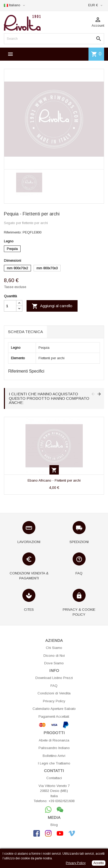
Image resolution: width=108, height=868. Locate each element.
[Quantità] (10, 306)
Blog (54, 825)
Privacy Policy (54, 701)
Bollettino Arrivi (54, 756)
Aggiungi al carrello (52, 306)
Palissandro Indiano (54, 748)
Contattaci (54, 778)
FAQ (54, 686)
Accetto (99, 863)
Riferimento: (13, 232)
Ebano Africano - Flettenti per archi (54, 480)
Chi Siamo (54, 648)
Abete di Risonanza (54, 740)
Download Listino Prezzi (54, 678)
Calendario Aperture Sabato (54, 709)
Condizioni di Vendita (54, 693)
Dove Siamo (54, 663)
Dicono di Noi (54, 656)
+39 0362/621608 (61, 801)
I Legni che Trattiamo (54, 763)
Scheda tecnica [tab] (26, 332)
